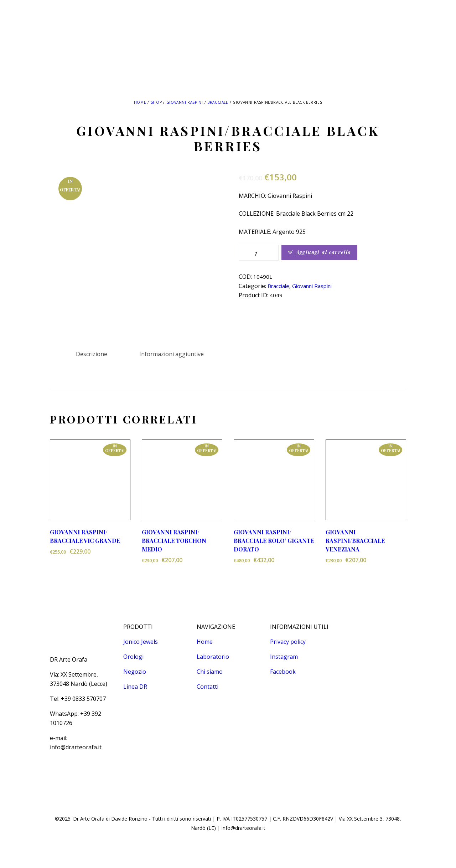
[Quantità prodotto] (259, 253)
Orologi (133, 657)
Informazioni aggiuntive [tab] (172, 354)
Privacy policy (288, 642)
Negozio (135, 672)
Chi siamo (210, 672)
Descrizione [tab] (92, 354)
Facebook (283, 672)
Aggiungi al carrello (323, 252)
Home (140, 102)
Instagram (284, 657)
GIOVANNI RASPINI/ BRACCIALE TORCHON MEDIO (174, 541)
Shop (156, 102)
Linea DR (135, 687)
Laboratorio (213, 657)
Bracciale (218, 102)
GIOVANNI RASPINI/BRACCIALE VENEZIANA (355, 541)
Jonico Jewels (141, 642)
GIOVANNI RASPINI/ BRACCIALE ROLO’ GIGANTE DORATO (274, 541)
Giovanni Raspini (185, 102)
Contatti (208, 687)
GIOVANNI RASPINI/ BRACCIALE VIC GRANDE (85, 536)
